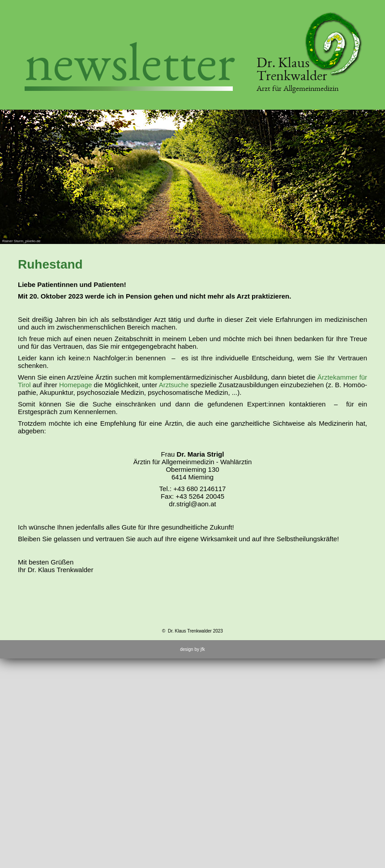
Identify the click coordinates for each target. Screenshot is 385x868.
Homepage (75, 385)
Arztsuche (174, 385)
